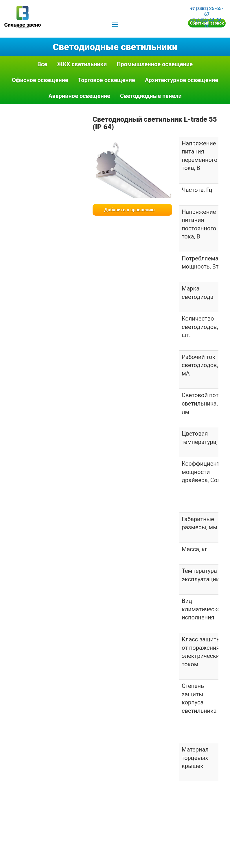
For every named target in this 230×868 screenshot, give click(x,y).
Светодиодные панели (151, 96)
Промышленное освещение (155, 64)
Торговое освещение (107, 80)
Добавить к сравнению (129, 210)
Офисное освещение (40, 80)
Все (42, 64)
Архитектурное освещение (182, 80)
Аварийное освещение (79, 96)
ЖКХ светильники (82, 64)
